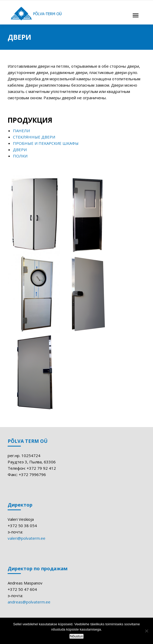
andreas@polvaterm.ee (29, 602)
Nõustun (77, 636)
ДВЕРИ (20, 150)
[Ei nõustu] (146, 631)
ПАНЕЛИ (21, 131)
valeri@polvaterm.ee (27, 538)
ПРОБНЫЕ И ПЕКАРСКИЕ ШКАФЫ (46, 143)
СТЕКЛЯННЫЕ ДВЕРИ (34, 137)
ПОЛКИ (20, 156)
